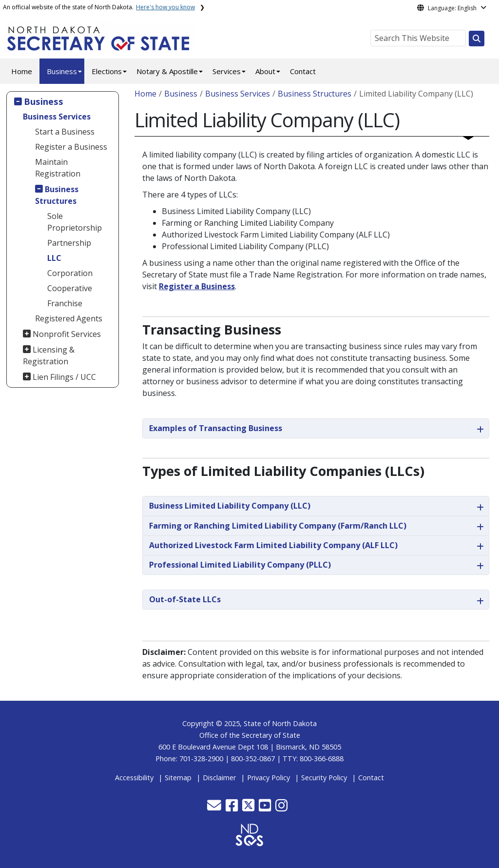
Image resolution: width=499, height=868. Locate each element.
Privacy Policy (269, 778)
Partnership (69, 243)
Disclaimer (219, 778)
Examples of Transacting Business (216, 428)
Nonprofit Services (67, 334)
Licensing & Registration (49, 355)
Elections (107, 71)
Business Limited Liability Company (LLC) (230, 506)
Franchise (65, 303)
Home (22, 71)
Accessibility (134, 778)
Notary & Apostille (167, 71)
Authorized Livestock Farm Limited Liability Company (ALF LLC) (273, 545)
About (265, 71)
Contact (303, 71)
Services (227, 71)
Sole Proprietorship (75, 222)
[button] (215, 808)
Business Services (57, 117)
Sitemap (178, 778)
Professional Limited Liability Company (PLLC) (240, 565)
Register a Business (71, 147)
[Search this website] (477, 39)
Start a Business (65, 132)
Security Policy (324, 778)
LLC (54, 258)
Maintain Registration (58, 168)
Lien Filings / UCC (64, 377)
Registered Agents (69, 318)
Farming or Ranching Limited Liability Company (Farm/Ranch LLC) (278, 526)
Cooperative (70, 288)
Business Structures (57, 195)
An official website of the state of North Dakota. (99, 7)
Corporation (70, 273)
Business (62, 71)
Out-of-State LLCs (185, 599)
